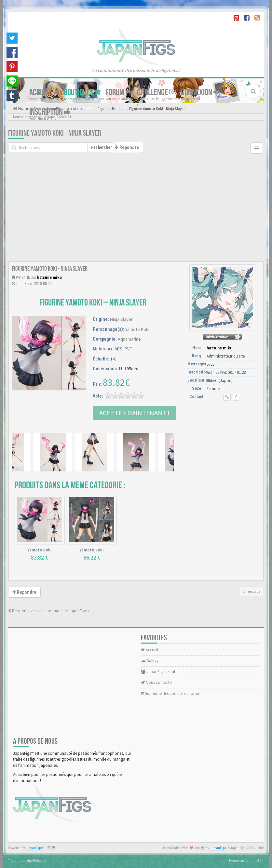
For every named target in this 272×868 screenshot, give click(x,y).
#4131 (21, 277)
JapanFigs (218, 848)
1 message (252, 591)
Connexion (200, 92)
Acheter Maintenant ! (134, 413)
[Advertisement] (136, 212)
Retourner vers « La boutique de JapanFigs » (49, 611)
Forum (119, 92)
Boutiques (82, 92)
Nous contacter (157, 682)
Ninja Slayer (121, 319)
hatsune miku (49, 277)
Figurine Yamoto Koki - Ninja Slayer (55, 133)
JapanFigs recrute (159, 672)
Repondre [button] (127, 147)
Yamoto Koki (137, 329)
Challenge (156, 92)
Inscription (50, 112)
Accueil (44, 92)
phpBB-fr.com (36, 861)
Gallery (150, 661)
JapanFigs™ (35, 848)
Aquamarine (129, 339)
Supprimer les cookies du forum (171, 693)
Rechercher (102, 147)
